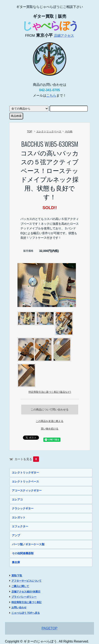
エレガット (19, 517)
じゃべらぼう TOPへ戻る (26, 613)
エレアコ (17, 499)
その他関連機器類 (23, 553)
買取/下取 (17, 576)
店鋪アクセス (64, 36)
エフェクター (20, 526)
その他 (69, 131)
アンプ (16, 535)
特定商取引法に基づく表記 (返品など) (50, 392)
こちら (51, 95)
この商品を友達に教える (50, 421)
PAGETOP (50, 628)
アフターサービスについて (26, 581)
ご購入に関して (20, 586)
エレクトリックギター (25, 473)
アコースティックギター (27, 491)
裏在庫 (16, 562)
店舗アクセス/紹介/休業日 (26, 592)
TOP (30, 131)
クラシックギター (23, 508)
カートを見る (27, 459)
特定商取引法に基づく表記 (26, 602)
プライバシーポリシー (24, 597)
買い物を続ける (50, 429)
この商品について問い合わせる (50, 410)
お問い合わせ (19, 607)
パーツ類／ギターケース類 (28, 544)
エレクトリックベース (49, 131)
